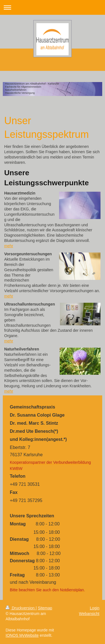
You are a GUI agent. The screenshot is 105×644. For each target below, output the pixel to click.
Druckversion (21, 608)
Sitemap (45, 608)
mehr (9, 246)
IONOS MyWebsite (22, 635)
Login (95, 608)
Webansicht (89, 614)
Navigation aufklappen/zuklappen (53, 7)
